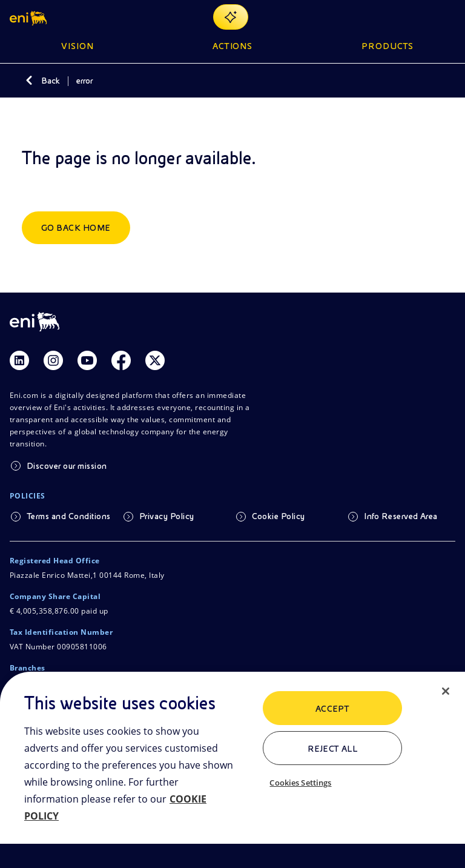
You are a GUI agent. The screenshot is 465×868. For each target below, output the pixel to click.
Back (51, 81)
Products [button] (387, 46)
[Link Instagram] (53, 360)
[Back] (29, 81)
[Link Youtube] (87, 360)
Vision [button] (77, 46)
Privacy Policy (167, 516)
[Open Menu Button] (448, 17)
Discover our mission (67, 466)
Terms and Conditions (69, 516)
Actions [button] (233, 46)
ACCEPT (333, 709)
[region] (232, 770)
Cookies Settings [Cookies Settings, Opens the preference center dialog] (300, 783)
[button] (29, 17)
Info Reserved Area (401, 516)
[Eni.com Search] (419, 17)
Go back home (76, 228)
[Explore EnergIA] (231, 17)
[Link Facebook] (121, 360)
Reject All (333, 749)
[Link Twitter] (155, 360)
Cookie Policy (279, 516)
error (84, 81)
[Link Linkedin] (19, 360)
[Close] (446, 691)
